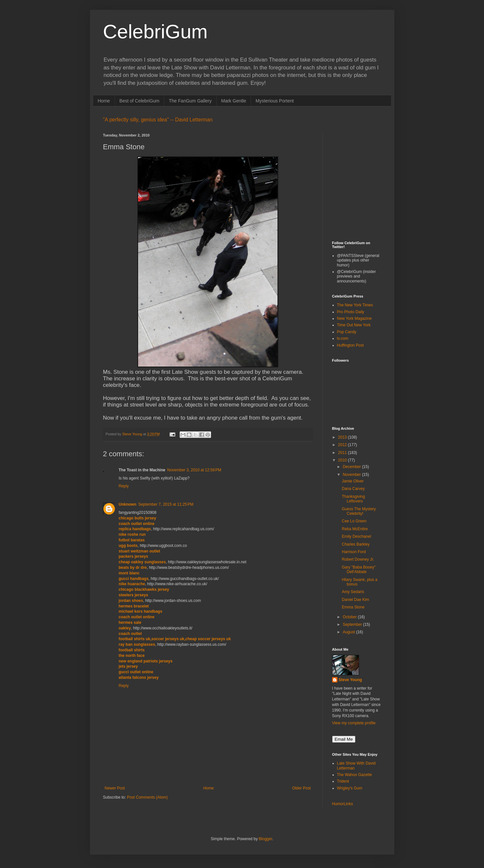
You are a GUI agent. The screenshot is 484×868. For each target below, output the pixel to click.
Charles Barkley (356, 544)
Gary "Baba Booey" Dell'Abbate (359, 570)
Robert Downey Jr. (358, 559)
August (349, 632)
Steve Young (350, 680)
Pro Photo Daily (351, 312)
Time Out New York (354, 325)
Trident (343, 781)
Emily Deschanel (356, 536)
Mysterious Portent (275, 101)
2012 (343, 445)
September (353, 624)
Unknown (128, 504)
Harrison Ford (354, 552)
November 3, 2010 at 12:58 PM (194, 470)
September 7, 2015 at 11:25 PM (166, 504)
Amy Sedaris (353, 592)
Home (104, 101)
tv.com (343, 338)
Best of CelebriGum (139, 101)
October (350, 617)
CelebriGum (155, 32)
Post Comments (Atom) (147, 797)
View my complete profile (354, 723)
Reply (124, 486)
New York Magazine (354, 318)
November (352, 475)
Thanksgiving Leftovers (353, 499)
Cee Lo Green (354, 521)
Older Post (302, 788)
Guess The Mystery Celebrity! (359, 511)
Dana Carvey (353, 489)
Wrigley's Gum (350, 788)
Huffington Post (350, 345)
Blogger (266, 839)
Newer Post (115, 788)
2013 (343, 437)
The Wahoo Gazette (355, 775)
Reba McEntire (355, 529)
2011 (343, 453)
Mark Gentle (234, 101)
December (352, 467)
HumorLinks (343, 804)
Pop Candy (347, 332)
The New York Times (355, 305)
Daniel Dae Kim (355, 600)
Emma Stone (353, 607)
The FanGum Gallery (190, 101)
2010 (343, 460)
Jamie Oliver (353, 481)
